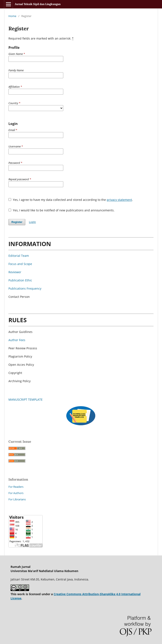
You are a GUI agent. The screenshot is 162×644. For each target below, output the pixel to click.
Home (12, 16)
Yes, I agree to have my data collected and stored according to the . (71, 200)
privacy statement (119, 200)
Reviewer (15, 272)
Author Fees (17, 340)
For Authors (16, 493)
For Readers (16, 487)
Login (32, 222)
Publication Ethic (20, 280)
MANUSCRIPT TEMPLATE (26, 400)
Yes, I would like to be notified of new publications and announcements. (61, 210)
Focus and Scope (20, 264)
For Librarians (17, 499)
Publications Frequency (25, 288)
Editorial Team (19, 256)
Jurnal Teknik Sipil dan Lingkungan (38, 4)
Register (17, 222)
